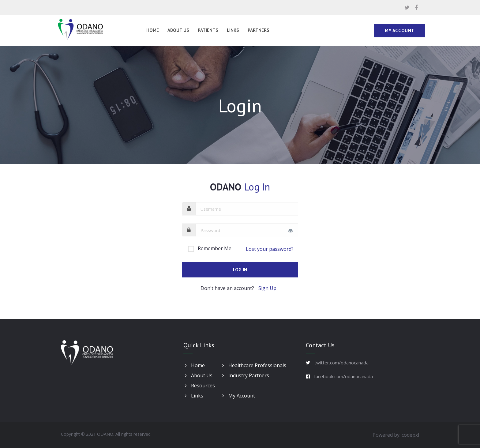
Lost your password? (270, 249)
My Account (400, 30)
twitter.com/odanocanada (341, 363)
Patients (208, 30)
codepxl (410, 435)
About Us (178, 30)
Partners (259, 30)
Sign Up (267, 288)
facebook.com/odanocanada (343, 376)
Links (233, 30)
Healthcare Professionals (254, 365)
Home (153, 30)
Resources (200, 386)
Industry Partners (246, 375)
